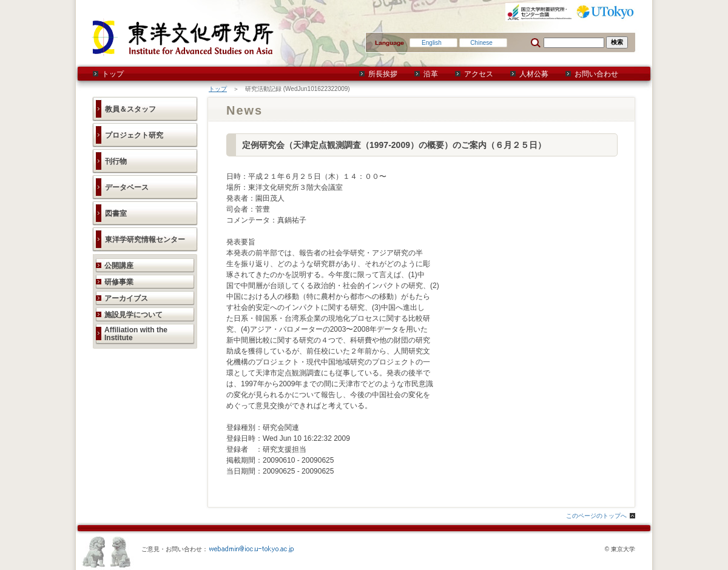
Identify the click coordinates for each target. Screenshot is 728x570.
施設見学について (133, 315)
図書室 (116, 213)
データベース (127, 187)
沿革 (431, 74)
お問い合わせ (596, 74)
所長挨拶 (383, 74)
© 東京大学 (620, 549)
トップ (113, 74)
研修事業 (119, 282)
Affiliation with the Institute (136, 334)
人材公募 (534, 74)
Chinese (481, 43)
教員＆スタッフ (130, 109)
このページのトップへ (596, 516)
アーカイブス (126, 298)
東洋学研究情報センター (145, 240)
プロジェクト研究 (134, 135)
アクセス (479, 74)
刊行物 (116, 161)
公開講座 (119, 266)
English (432, 43)
